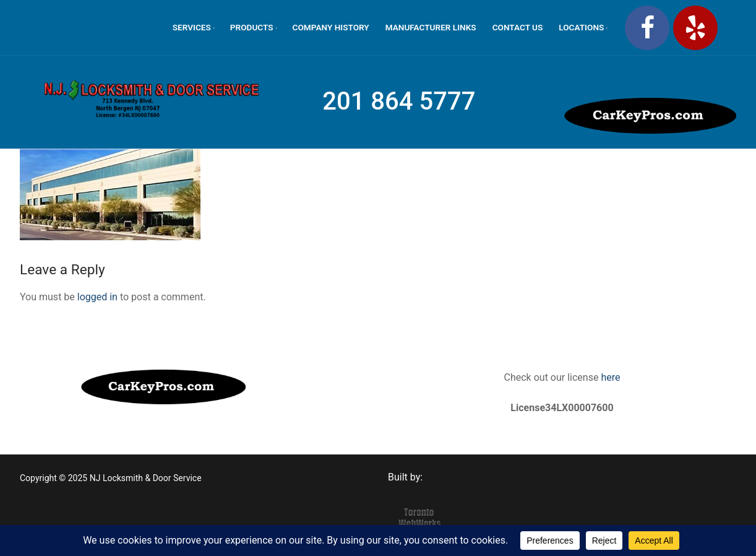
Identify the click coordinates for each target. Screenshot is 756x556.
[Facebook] (647, 28)
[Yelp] (695, 28)
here (609, 377)
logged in (97, 297)
